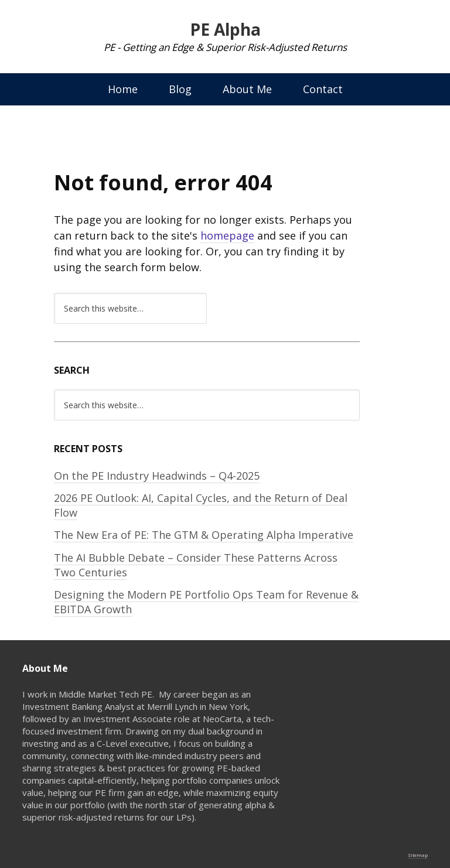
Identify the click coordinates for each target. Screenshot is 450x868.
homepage (227, 235)
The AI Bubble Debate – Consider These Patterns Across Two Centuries (196, 565)
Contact (323, 89)
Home (123, 89)
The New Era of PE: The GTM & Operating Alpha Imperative (204, 535)
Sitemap (418, 855)
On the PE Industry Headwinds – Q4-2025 (157, 476)
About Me (247, 89)
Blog (180, 89)
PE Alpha (225, 29)
